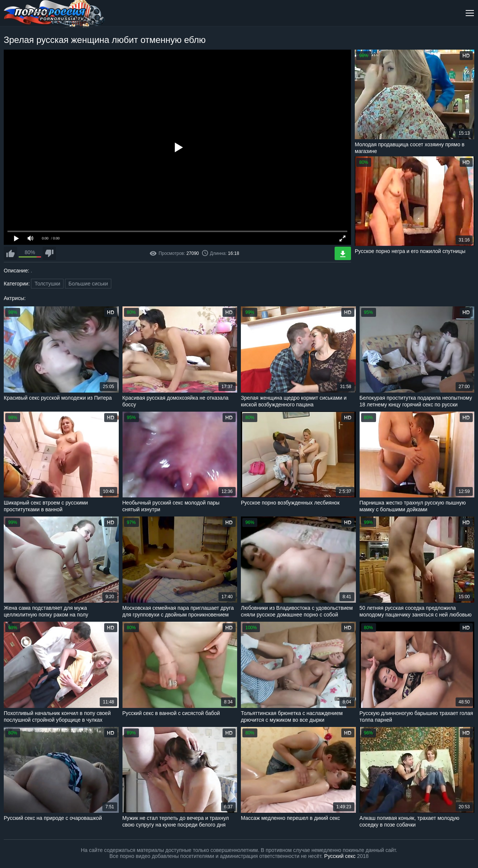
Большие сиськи (88, 284)
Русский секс (340, 856)
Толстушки (47, 284)
